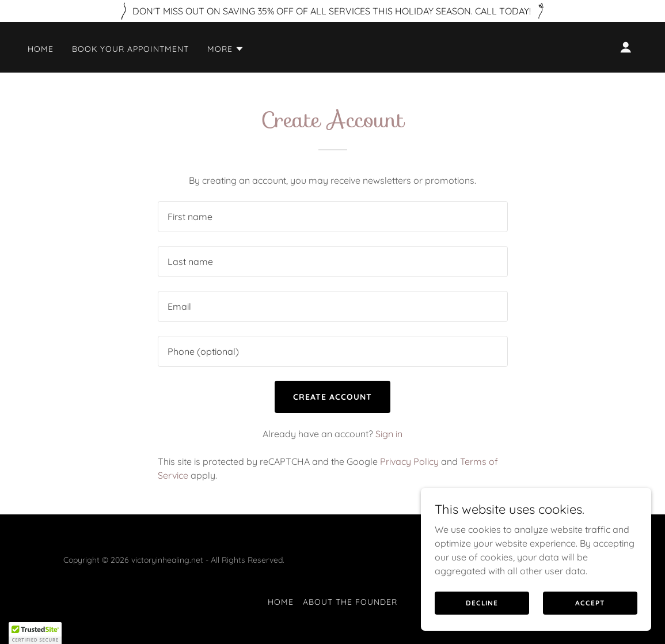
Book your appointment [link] (130, 49)
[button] (226, 49)
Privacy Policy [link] (409, 461)
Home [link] (41, 49)
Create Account (332, 397)
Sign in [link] (389, 434)
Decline (482, 603)
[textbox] (333, 217)
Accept (590, 603)
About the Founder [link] (350, 602)
